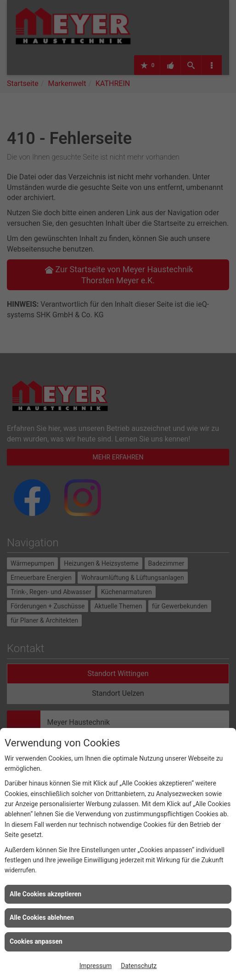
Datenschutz (139, 966)
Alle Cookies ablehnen (42, 917)
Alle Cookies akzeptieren (45, 894)
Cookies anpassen (36, 941)
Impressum (96, 966)
